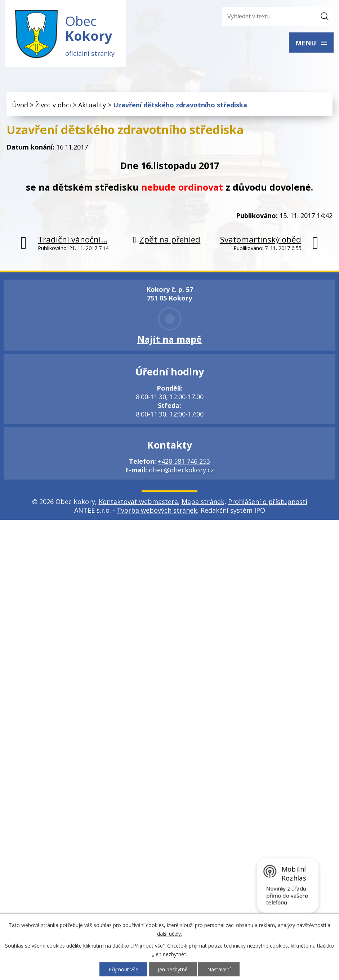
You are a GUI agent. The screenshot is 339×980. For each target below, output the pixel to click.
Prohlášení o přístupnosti (268, 502)
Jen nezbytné (173, 969)
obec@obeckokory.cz (181, 470)
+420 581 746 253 (184, 461)
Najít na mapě (169, 339)
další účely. (169, 934)
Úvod (20, 105)
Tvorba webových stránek (157, 510)
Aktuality (92, 105)
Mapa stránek (203, 502)
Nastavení (219, 969)
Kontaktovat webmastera (138, 502)
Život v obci (53, 105)
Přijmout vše (123, 969)
